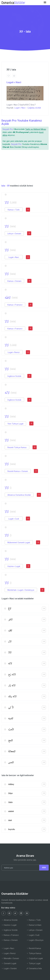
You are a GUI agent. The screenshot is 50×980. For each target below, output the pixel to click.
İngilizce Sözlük (14, 376)
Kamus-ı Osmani (14, 281)
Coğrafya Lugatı (35, 958)
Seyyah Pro (8, 129)
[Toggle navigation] (45, 2)
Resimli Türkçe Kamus (17, 447)
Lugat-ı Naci (14, 82)
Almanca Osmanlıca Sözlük (19, 495)
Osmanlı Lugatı (9, 963)
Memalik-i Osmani (10, 958)
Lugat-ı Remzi (14, 352)
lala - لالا (5, 186)
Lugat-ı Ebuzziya (35, 940)
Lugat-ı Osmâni (9, 968)
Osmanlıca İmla (34, 968)
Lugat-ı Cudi (14, 519)
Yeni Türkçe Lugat (15, 424)
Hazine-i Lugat (14, 566)
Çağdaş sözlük (34, 108)
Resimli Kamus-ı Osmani (18, 471)
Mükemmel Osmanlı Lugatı (19, 542)
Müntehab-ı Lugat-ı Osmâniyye (21, 590)
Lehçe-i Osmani (14, 234)
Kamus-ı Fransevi (15, 305)
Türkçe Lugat (33, 963)
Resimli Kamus (34, 948)
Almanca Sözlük (9, 920)
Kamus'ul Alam (34, 925)
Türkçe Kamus (34, 953)
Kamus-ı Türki (14, 210)
